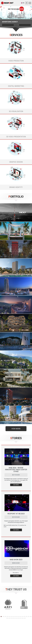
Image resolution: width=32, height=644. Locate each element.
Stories (16, 438)
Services (16, 35)
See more (16, 485)
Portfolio (16, 197)
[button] (1, 617)
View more (16, 25)
